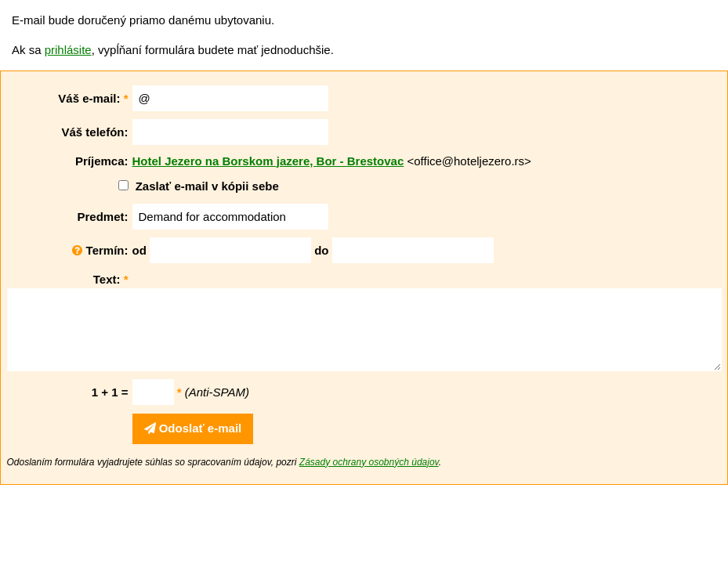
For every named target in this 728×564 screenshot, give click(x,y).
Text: (111, 279)
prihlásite (68, 50)
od (139, 250)
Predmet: (102, 217)
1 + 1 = (110, 392)
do (321, 250)
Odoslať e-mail (193, 428)
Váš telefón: (94, 132)
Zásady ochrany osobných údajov (369, 462)
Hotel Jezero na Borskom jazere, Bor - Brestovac (268, 161)
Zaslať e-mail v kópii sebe (207, 186)
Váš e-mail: (93, 98)
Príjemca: (102, 161)
